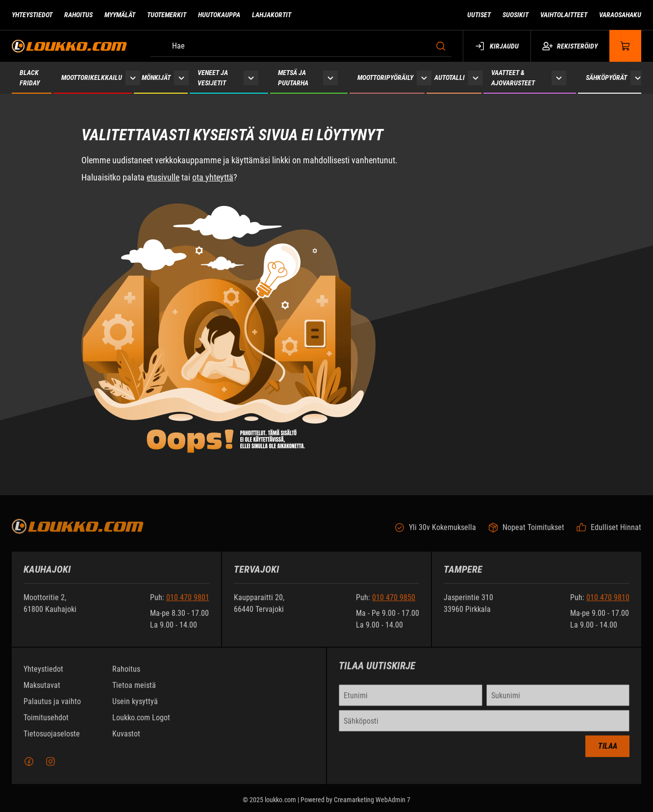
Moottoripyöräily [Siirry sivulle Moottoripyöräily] (385, 77)
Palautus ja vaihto (52, 707)
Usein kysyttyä (135, 707)
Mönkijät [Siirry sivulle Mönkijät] (156, 77)
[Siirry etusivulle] (69, 46)
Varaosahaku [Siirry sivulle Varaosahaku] (620, 15)
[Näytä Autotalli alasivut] (476, 78)
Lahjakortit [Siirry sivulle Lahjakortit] (272, 15)
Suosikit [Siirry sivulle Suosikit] (515, 15)
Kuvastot (126, 740)
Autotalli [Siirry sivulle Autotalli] (450, 77)
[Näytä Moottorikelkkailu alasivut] (133, 78)
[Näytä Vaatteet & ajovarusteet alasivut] (559, 78)
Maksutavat (42, 691)
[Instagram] (50, 767)
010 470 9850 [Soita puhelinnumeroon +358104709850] (394, 603)
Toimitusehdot (46, 723)
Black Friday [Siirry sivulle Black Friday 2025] (30, 78)
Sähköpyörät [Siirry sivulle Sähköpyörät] (606, 77)
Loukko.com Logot (141, 723)
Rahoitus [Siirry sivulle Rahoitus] (78, 15)
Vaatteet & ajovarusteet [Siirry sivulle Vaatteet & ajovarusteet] (513, 78)
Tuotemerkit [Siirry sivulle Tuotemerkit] (167, 15)
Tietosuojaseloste (52, 740)
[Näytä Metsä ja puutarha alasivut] (330, 78)
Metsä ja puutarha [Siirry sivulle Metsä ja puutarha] (293, 78)
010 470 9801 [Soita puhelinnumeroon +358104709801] (188, 603)
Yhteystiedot (43, 675)
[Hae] (301, 46)
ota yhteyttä (213, 177)
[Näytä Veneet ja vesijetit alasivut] (251, 78)
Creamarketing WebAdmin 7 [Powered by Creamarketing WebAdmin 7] (372, 806)
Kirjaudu (497, 46)
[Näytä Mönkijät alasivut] (181, 78)
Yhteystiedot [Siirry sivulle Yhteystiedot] (32, 15)
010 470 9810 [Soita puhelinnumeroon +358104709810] (608, 603)
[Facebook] (29, 767)
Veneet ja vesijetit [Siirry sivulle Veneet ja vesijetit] (213, 78)
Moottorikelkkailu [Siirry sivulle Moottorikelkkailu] (92, 77)
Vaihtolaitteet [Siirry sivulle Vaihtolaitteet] (564, 15)
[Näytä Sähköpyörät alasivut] (638, 78)
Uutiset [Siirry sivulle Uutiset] (479, 15)
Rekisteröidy (570, 46)
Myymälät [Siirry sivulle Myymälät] (120, 15)
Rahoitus (126, 675)
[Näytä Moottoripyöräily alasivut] (424, 78)
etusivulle (163, 177)
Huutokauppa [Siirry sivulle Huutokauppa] (219, 15)
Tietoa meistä (134, 691)
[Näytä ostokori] (626, 46)
